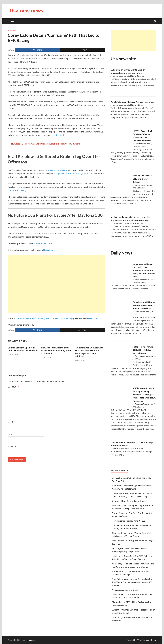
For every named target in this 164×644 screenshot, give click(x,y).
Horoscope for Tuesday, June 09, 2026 (129, 521)
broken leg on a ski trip (57, 170)
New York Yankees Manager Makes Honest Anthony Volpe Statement (56, 351)
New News (12, 31)
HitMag (153, 640)
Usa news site (123, 59)
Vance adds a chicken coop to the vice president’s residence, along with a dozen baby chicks (144, 270)
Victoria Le (139, 311)
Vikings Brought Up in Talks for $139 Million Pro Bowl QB (23, 349)
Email (11, 434)
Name (11, 422)
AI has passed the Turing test (125, 590)
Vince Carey (117, 448)
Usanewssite (117, 76)
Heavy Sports (49, 250)
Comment (13, 387)
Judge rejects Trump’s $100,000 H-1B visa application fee (143, 350)
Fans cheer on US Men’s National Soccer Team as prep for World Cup (144, 305)
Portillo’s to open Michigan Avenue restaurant (132, 102)
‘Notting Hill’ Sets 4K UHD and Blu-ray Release (142, 179)
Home (13, 21)
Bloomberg (139, 356)
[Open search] (155, 21)
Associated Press (141, 280)
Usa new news (26, 11)
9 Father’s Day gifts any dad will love (128, 501)
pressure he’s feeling (17, 190)
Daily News (121, 253)
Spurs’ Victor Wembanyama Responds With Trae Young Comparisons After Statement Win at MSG (133, 582)
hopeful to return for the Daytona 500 (73, 173)
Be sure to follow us (44, 243)
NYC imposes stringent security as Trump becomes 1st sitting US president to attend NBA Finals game (144, 394)
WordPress (141, 640)
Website (12, 446)
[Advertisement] (57, 284)
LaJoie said (59, 135)
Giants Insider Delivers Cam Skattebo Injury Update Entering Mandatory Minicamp (89, 352)
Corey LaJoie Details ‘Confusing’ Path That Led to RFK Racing (44, 318)
